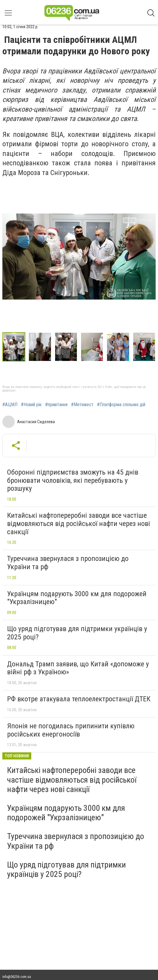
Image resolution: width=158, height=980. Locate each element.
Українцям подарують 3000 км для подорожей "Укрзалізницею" (77, 598)
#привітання (56, 405)
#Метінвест (82, 405)
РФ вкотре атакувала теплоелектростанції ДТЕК (79, 699)
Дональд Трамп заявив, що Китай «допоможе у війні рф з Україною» (78, 668)
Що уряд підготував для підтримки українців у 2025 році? (77, 633)
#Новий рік (31, 405)
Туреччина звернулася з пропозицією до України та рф (68, 563)
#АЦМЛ (10, 405)
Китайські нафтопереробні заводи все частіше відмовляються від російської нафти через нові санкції (79, 523)
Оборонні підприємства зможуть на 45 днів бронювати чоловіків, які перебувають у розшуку (73, 480)
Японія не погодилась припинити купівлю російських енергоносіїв (71, 730)
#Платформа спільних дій (121, 405)
